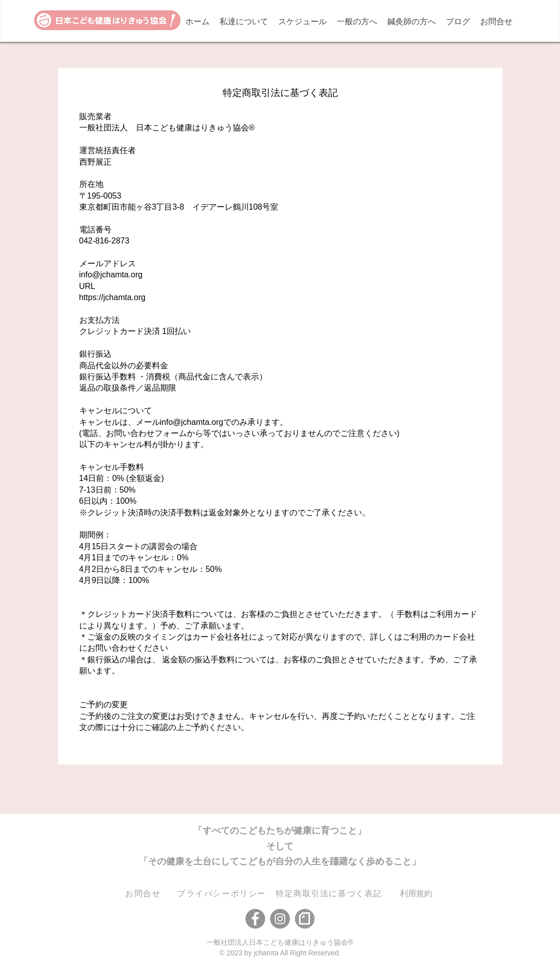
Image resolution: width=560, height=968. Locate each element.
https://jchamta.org (113, 297)
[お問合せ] (144, 894)
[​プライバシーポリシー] (223, 894)
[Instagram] (280, 919)
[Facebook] (255, 919)
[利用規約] (416, 894)
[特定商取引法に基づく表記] (330, 894)
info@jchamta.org (111, 275)
